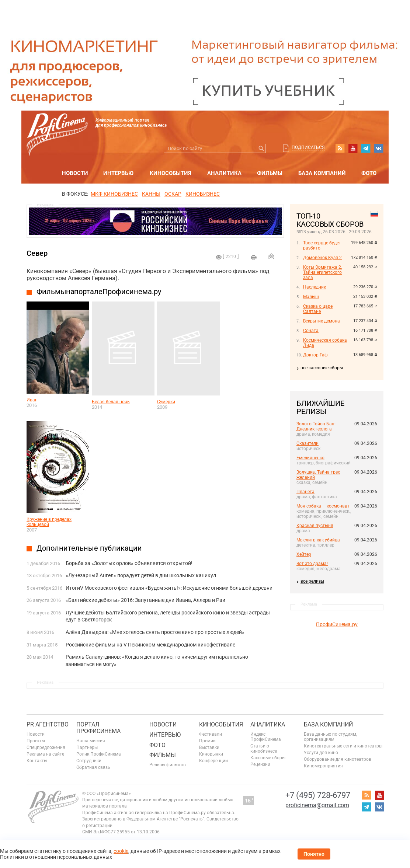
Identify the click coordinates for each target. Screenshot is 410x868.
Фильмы (270, 173)
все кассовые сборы (322, 368)
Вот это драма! (312, 564)
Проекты (36, 741)
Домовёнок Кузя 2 (322, 258)
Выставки (209, 747)
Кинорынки (211, 754)
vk (379, 148)
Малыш (311, 297)
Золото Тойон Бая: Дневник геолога (316, 426)
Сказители (307, 443)
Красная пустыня (315, 526)
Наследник (315, 287)
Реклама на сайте (45, 754)
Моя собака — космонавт (323, 506)
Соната (311, 331)
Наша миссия (91, 741)
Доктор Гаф (315, 355)
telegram (366, 148)
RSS (340, 148)
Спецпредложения (46, 747)
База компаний (322, 173)
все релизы (312, 581)
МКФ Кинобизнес (114, 194)
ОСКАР (173, 194)
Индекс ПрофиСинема (266, 737)
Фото (369, 173)
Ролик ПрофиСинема (99, 754)
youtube (353, 148)
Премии (207, 741)
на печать (254, 257)
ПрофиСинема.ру (337, 624)
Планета (305, 492)
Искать (261, 148)
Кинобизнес (203, 194)
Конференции (213, 761)
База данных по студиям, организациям (330, 737)
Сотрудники (89, 761)
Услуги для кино (321, 753)
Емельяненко (310, 458)
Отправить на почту (271, 256)
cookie (121, 851)
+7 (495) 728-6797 (318, 795)
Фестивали (211, 734)
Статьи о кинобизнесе (264, 749)
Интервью (118, 173)
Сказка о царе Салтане (318, 309)
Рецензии (260, 764)
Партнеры (87, 747)
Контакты (37, 761)
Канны (151, 194)
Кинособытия (171, 173)
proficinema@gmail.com (317, 805)
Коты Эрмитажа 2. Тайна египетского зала (323, 272)
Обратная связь (93, 767)
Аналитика (224, 173)
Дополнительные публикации (89, 548)
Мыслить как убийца (318, 540)
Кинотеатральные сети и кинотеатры (343, 746)
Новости (75, 173)
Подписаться (308, 147)
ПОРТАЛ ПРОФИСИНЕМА (98, 728)
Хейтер (304, 554)
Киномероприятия (323, 766)
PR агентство (48, 724)
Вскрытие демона (322, 321)
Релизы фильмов (168, 765)
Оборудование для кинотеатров (338, 759)
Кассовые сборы (268, 758)
